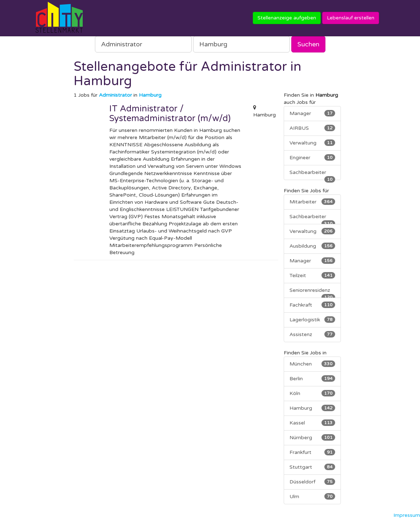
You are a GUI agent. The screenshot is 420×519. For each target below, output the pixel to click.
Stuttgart (312, 467)
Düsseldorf (312, 482)
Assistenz (312, 334)
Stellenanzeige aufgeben (287, 18)
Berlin (312, 378)
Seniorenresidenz (312, 293)
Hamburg (312, 408)
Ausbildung (312, 246)
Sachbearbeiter (312, 175)
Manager (312, 113)
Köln (312, 393)
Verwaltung (312, 143)
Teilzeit (312, 275)
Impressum (407, 515)
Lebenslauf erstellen (351, 18)
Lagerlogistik (312, 320)
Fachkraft (312, 305)
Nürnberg (312, 437)
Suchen (308, 44)
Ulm (312, 496)
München (312, 364)
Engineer (312, 157)
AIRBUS (312, 128)
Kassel (312, 423)
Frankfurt (312, 452)
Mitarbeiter (312, 202)
